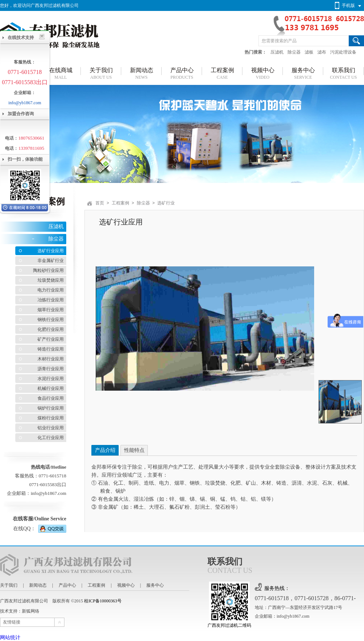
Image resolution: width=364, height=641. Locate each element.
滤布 (322, 52)
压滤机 (277, 52)
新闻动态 (38, 585)
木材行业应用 (51, 359)
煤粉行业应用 (51, 418)
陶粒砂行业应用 (48, 270)
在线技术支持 (21, 38)
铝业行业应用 (51, 428)
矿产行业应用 (51, 339)
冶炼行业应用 (51, 300)
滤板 (309, 52)
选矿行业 (166, 203)
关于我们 (9, 585)
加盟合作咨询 (21, 114)
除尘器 (294, 52)
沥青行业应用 (51, 369)
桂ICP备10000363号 (103, 601)
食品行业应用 (51, 398)
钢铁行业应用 (51, 320)
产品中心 (67, 585)
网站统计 (10, 638)
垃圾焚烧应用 (51, 280)
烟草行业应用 (51, 310)
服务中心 (155, 585)
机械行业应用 (51, 388)
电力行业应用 (51, 290)
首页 (100, 203)
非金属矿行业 (51, 261)
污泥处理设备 (343, 52)
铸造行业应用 (51, 349)
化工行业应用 (51, 438)
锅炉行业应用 (51, 408)
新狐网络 (31, 611)
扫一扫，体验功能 (25, 159)
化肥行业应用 (51, 329)
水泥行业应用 (51, 379)
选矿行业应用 (51, 251)
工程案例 (120, 203)
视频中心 (126, 585)
